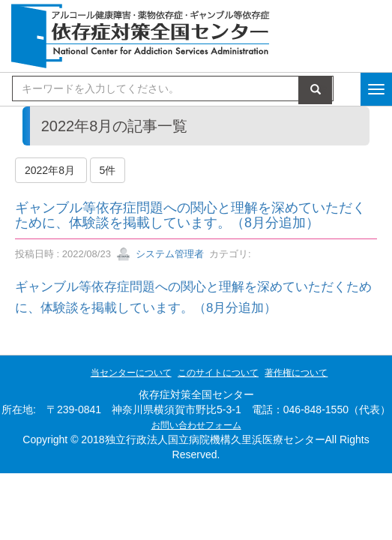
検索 (316, 90)
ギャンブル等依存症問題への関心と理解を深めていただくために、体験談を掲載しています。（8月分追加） (190, 215)
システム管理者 (160, 254)
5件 (108, 170)
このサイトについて (218, 373)
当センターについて (131, 373)
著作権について (296, 373)
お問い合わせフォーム (196, 425)
